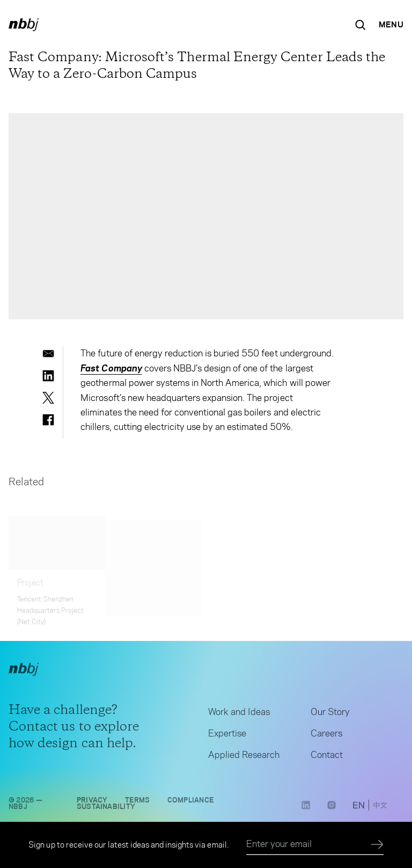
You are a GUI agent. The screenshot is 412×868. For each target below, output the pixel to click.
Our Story (330, 715)
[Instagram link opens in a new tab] (332, 812)
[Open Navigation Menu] (391, 25)
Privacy (92, 803)
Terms (138, 803)
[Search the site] (360, 25)
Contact (327, 758)
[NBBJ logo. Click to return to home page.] (24, 25)
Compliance (191, 803)
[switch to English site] (359, 809)
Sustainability (106, 809)
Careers (326, 736)
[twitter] (48, 398)
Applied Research (244, 758)
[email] (48, 354)
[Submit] (377, 845)
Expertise (227, 736)
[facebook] (48, 420)
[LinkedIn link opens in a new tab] (306, 812)
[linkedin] (48, 376)
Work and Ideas (239, 715)
